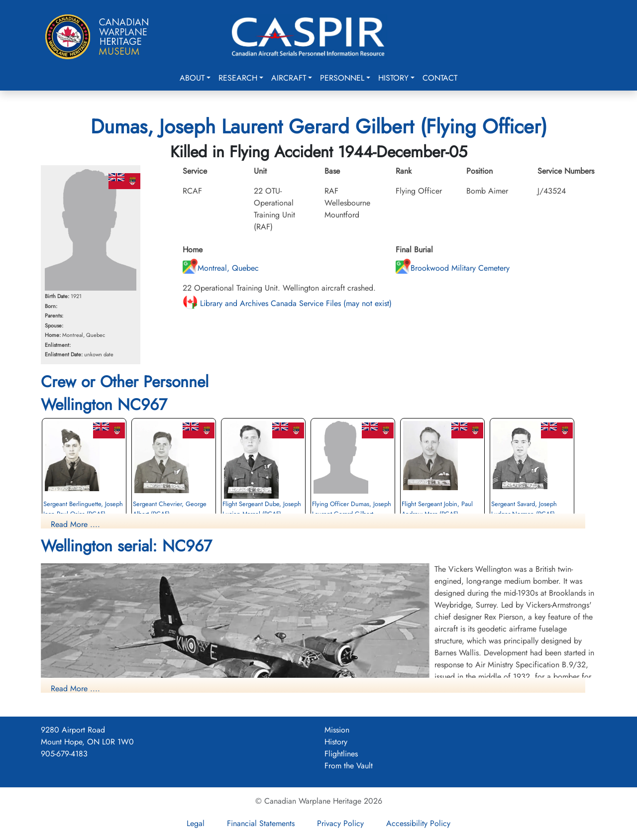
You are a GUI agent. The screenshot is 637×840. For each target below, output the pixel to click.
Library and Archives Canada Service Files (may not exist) (287, 303)
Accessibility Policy (418, 823)
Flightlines (341, 754)
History (393, 78)
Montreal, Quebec (221, 268)
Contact (440, 78)
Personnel (342, 78)
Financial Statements (261, 823)
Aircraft (289, 78)
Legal (196, 823)
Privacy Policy (340, 823)
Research (238, 78)
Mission (337, 730)
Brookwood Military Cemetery (453, 268)
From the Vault (349, 766)
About (192, 78)
